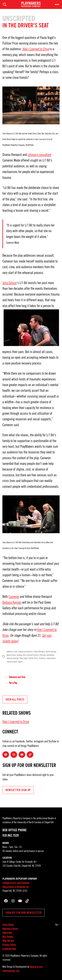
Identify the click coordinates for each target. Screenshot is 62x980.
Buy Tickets (8, 937)
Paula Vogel (23, 658)
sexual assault (12, 662)
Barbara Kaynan (12, 602)
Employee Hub (9, 949)
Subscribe (7, 933)
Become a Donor (10, 929)
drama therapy (51, 652)
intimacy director (13, 658)
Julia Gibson (10, 283)
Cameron (14, 597)
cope (16, 652)
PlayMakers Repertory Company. (25, 956)
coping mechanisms (25, 652)
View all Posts (15, 699)
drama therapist (39, 652)
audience (10, 652)
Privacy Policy (9, 945)
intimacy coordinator (47, 655)
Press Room (8, 925)
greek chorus (11, 655)
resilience (42, 658)
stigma (20, 662)
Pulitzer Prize (33, 658)
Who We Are (8, 941)
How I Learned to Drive (36, 49)
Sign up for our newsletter (23, 913)
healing (19, 655)
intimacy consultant (40, 155)
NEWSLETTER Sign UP (18, 790)
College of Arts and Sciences (16, 883)
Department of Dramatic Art (16, 887)
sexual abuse (51, 658)
